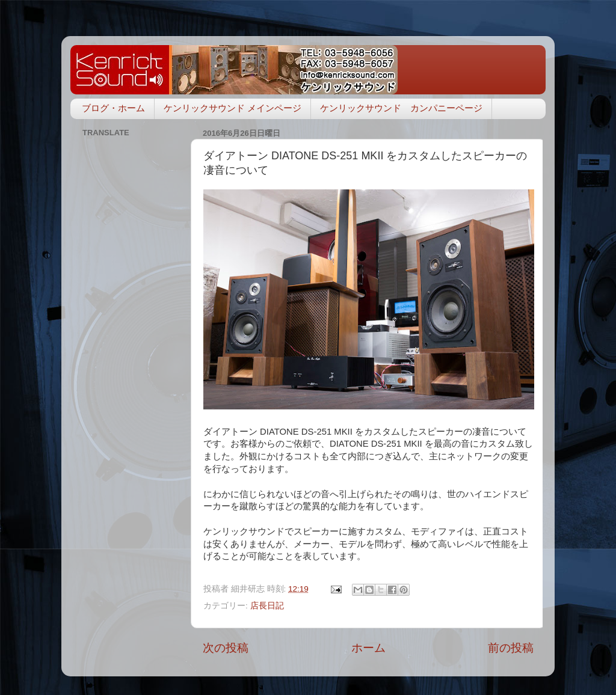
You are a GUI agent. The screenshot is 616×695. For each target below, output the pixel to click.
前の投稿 (511, 648)
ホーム (368, 648)
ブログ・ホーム (113, 108)
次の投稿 (226, 648)
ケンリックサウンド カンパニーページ (401, 108)
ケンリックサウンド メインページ (233, 108)
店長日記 (267, 606)
